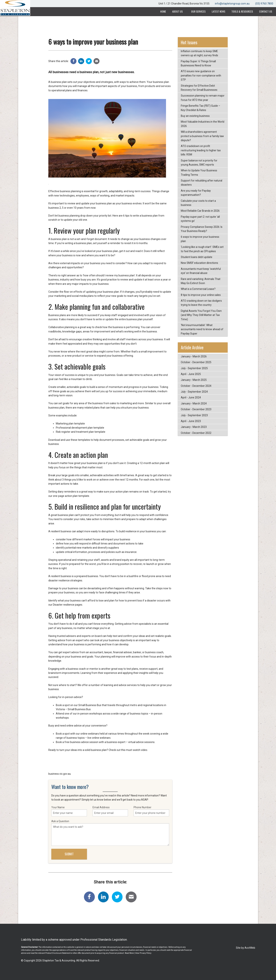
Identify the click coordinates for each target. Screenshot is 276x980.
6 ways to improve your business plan (200, 239)
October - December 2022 (196, 433)
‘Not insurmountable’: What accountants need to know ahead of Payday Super (202, 329)
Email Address (110, 811)
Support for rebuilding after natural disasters (202, 183)
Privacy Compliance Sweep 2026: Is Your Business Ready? (202, 229)
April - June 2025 (191, 374)
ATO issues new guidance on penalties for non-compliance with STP (201, 75)
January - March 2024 (194, 403)
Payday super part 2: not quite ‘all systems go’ (200, 219)
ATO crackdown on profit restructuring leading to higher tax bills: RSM (201, 150)
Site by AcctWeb (246, 948)
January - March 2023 (194, 427)
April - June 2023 (191, 421)
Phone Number (151, 811)
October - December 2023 (196, 409)
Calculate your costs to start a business (198, 203)
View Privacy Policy (143, 953)
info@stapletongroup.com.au (232, 4)
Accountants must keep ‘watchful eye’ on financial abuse (201, 271)
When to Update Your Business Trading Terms (199, 172)
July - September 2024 (194, 392)
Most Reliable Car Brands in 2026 (200, 211)
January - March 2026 (194, 356)
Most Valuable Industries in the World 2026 (203, 124)
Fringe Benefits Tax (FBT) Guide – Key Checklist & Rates (200, 108)
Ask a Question (110, 833)
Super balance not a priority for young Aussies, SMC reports (199, 163)
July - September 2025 (194, 368)
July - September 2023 (194, 415)
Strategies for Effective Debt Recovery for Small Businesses (199, 88)
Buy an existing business (195, 116)
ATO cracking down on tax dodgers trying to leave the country (201, 303)
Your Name (69, 811)
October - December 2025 (196, 362)
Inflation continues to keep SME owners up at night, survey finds (199, 53)
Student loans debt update (197, 257)
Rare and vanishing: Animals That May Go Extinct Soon (201, 281)
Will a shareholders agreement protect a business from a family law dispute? (202, 136)
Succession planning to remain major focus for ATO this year (203, 98)
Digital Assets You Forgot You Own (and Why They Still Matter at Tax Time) (201, 315)
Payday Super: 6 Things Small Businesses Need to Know (198, 63)
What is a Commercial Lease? (198, 289)
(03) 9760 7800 (264, 4)
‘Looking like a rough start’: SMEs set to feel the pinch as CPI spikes (202, 249)
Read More (129, 953)
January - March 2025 (194, 380)
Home (163, 11)
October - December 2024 (196, 386)
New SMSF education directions (199, 263)
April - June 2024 (191, 397)
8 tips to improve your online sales (201, 295)
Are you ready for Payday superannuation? (196, 193)
